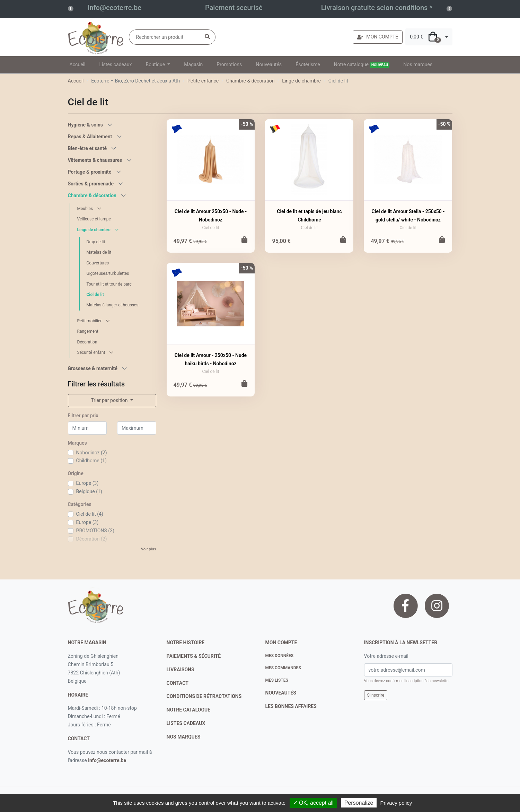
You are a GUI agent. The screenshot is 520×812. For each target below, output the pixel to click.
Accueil (78, 64)
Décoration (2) (92, 539)
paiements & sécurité (194, 656)
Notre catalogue (362, 65)
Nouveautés (269, 64)
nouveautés (281, 693)
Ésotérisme (308, 64)
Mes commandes (283, 668)
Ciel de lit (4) (90, 514)
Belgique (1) (89, 491)
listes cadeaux (186, 723)
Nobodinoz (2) (92, 453)
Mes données (280, 656)
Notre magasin (87, 643)
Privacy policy (396, 803)
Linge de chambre (301, 81)
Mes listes (277, 680)
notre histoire (186, 643)
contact (79, 739)
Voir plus (149, 549)
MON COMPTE (378, 37)
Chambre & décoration (250, 81)
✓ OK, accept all (313, 803)
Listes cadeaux (116, 64)
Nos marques (418, 64)
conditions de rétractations (204, 696)
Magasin (193, 64)
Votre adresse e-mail (386, 656)
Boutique (156, 64)
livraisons (180, 670)
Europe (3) (87, 483)
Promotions (229, 64)
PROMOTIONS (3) (95, 531)
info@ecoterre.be (107, 760)
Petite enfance (203, 81)
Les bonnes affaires (291, 706)
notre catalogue (189, 710)
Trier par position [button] (110, 400)
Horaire (78, 695)
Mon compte (281, 643)
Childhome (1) (91, 461)
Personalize (359, 803)
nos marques (184, 737)
